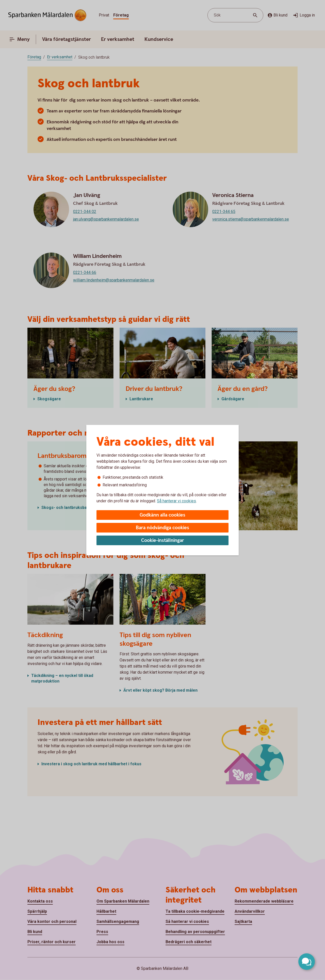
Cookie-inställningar (163, 541)
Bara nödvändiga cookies (162, 528)
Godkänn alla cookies (162, 515)
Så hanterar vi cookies (176, 501)
